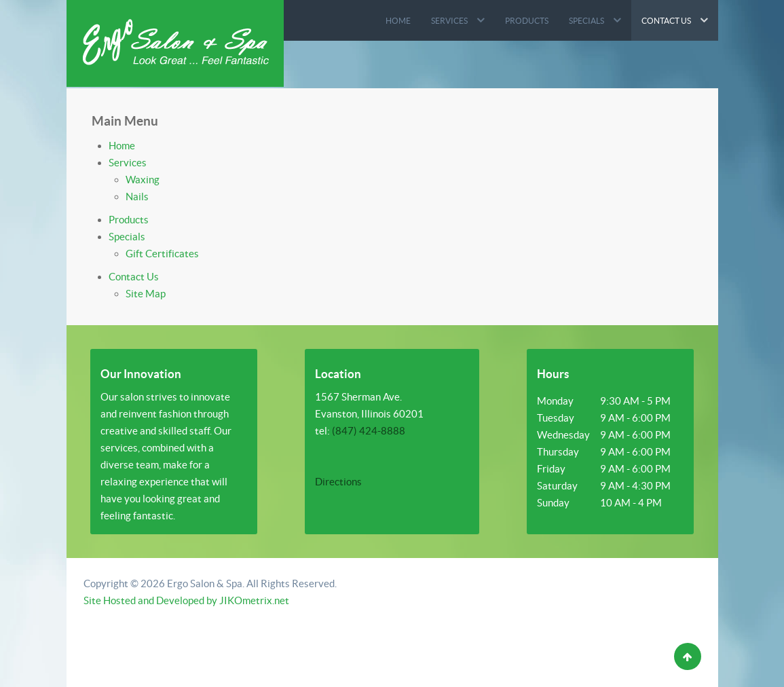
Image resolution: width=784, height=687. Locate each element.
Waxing (143, 180)
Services (128, 163)
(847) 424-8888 (369, 431)
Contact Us (134, 277)
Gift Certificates (162, 254)
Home (122, 146)
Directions (338, 482)
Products (129, 220)
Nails (137, 197)
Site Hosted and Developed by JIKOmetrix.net (186, 600)
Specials (127, 237)
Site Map (146, 294)
